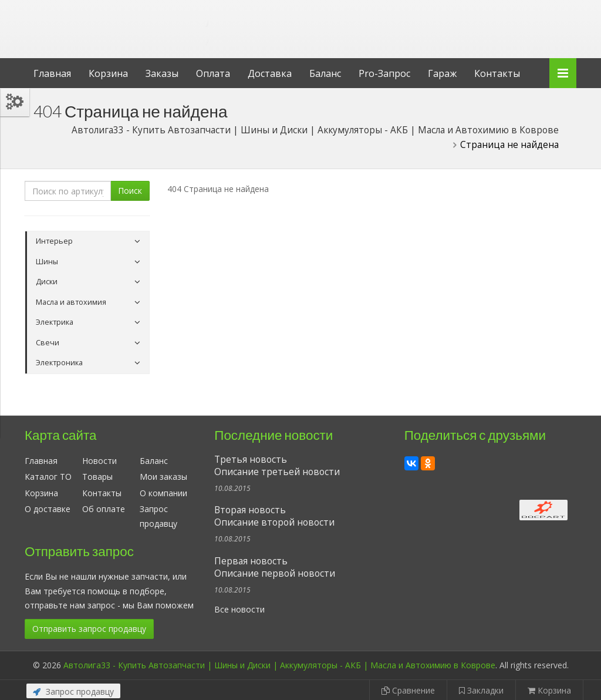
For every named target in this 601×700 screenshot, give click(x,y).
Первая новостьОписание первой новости (275, 567)
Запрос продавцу (73, 691)
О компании (163, 493)
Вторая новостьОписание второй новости (274, 516)
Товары (97, 477)
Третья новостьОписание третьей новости (277, 466)
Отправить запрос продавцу (89, 629)
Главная (52, 73)
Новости (99, 461)
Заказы (162, 73)
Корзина (108, 73)
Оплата (213, 73)
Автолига (121, 20)
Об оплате (104, 509)
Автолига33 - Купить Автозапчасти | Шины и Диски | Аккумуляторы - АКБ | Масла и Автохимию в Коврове (279, 665)
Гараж (442, 73)
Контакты (497, 73)
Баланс (325, 73)
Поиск (130, 191)
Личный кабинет (496, 11)
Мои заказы (163, 477)
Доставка (270, 73)
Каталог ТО (48, 477)
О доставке (48, 509)
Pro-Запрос (384, 73)
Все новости (239, 609)
